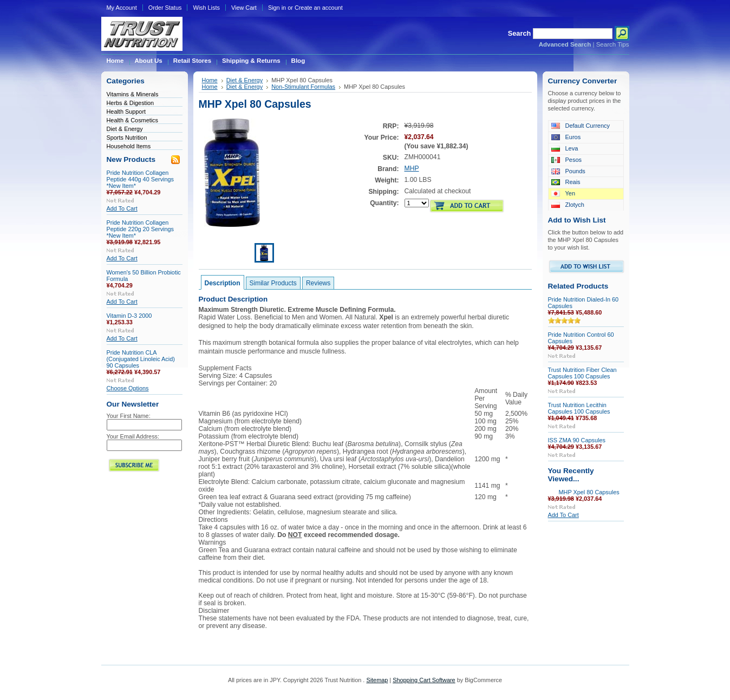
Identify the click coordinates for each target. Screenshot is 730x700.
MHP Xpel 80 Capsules (589, 492)
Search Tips (613, 44)
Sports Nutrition (127, 138)
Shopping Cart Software (424, 680)
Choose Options (128, 388)
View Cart (244, 8)
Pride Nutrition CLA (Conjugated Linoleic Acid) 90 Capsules (141, 359)
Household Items (129, 146)
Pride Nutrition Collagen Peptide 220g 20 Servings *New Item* (141, 229)
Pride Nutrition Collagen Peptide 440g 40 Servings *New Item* (141, 179)
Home (210, 80)
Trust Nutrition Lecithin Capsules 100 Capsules (579, 408)
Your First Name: (129, 416)
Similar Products (273, 283)
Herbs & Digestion (131, 103)
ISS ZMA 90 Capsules (577, 440)
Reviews (318, 283)
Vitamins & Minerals (133, 94)
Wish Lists (206, 8)
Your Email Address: (133, 436)
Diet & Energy (125, 129)
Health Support (126, 112)
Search (520, 33)
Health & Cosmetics (133, 120)
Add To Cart (122, 208)
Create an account (319, 8)
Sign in (277, 8)
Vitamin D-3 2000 (129, 316)
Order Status (165, 8)
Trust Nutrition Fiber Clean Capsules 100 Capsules (582, 373)
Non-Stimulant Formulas (303, 87)
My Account (122, 8)
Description (223, 283)
